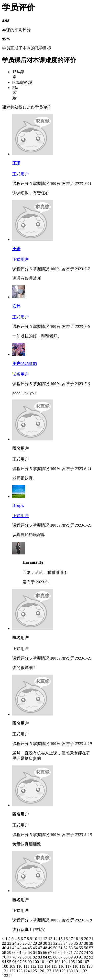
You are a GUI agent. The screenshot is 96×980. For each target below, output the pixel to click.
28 (35, 943)
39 (91, 943)
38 (87, 943)
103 (58, 962)
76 (5, 957)
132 (84, 971)
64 (35, 953)
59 (10, 953)
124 (27, 971)
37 (81, 943)
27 (30, 943)
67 (51, 953)
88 (66, 957)
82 (35, 957)
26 (25, 943)
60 (15, 953)
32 (56, 943)
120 (89, 966)
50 (56, 948)
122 (13, 971)
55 (81, 948)
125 (34, 971)
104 (65, 962)
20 (87, 939)
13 (51, 939)
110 (20, 966)
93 (91, 957)
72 (76, 953)
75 (91, 953)
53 (71, 948)
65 (40, 953)
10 (36, 939)
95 (10, 962)
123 (20, 971)
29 (40, 943)
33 (61, 943)
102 (51, 962)
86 (56, 957)
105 (72, 962)
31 (51, 943)
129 (63, 971)
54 (76, 948)
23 (10, 943)
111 (27, 966)
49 (51, 948)
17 (71, 939)
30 (46, 943)
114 (48, 966)
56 (87, 948)
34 (66, 943)
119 (83, 966)
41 (10, 948)
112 (34, 966)
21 (91, 939)
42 (15, 948)
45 (30, 948)
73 (81, 953)
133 (6, 976)
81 (30, 957)
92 (87, 957)
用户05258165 (25, 364)
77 (10, 957)
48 (46, 948)
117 (69, 966)
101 (44, 962)
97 (20, 962)
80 (25, 957)
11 (41, 939)
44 (25, 948)
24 (15, 943)
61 (20, 953)
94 (5, 962)
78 (15, 957)
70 (66, 953)
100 (36, 962)
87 (61, 957)
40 (5, 948)
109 (13, 966)
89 (71, 957)
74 (87, 953)
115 (55, 966)
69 (61, 953)
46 (35, 948)
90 (76, 957)
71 (71, 953)
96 (15, 962)
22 (5, 943)
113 (41, 966)
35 (71, 943)
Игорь (18, 505)
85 (51, 957)
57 (91, 948)
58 (5, 953)
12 (46, 939)
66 (46, 953)
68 (56, 953)
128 (56, 971)
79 (20, 957)
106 (79, 962)
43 (20, 948)
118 (76, 966)
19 (81, 939)
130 (70, 971)
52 (66, 948)
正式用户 (20, 174)
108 (6, 966)
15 (61, 939)
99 (30, 962)
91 (81, 957)
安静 (16, 306)
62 (25, 953)
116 (62, 966)
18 (76, 939)
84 (46, 957)
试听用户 (20, 374)
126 (41, 971)
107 (86, 962)
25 (20, 943)
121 (6, 971)
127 (49, 971)
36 (76, 943)
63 (30, 953)
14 (56, 939)
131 (77, 971)
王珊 (16, 163)
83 (40, 957)
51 (61, 948)
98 (25, 962)
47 (40, 948)
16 (66, 939)
